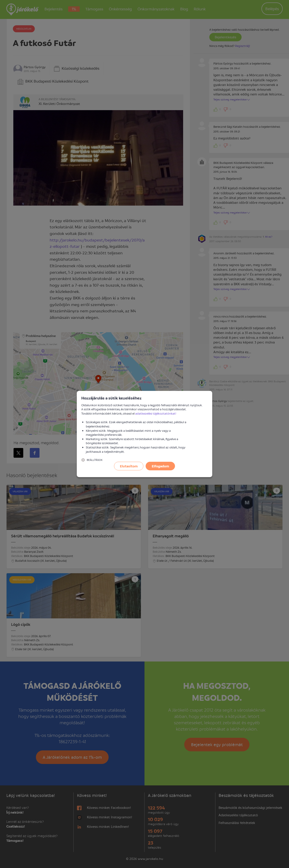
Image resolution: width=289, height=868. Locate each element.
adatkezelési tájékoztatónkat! (156, 413)
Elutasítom (129, 466)
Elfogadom (160, 466)
